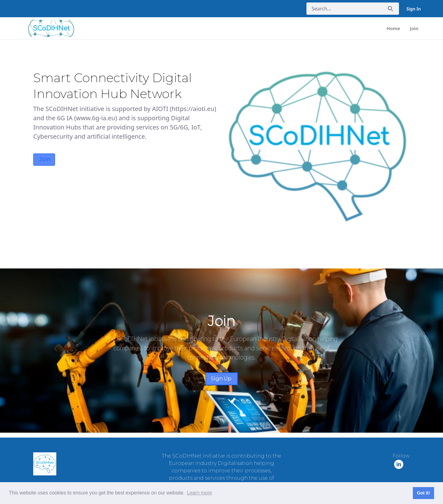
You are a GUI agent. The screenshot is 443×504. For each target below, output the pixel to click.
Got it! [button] (423, 493)
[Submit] (390, 9)
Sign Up (222, 379)
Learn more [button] (199, 493)
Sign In (414, 9)
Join (44, 159)
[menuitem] (393, 28)
